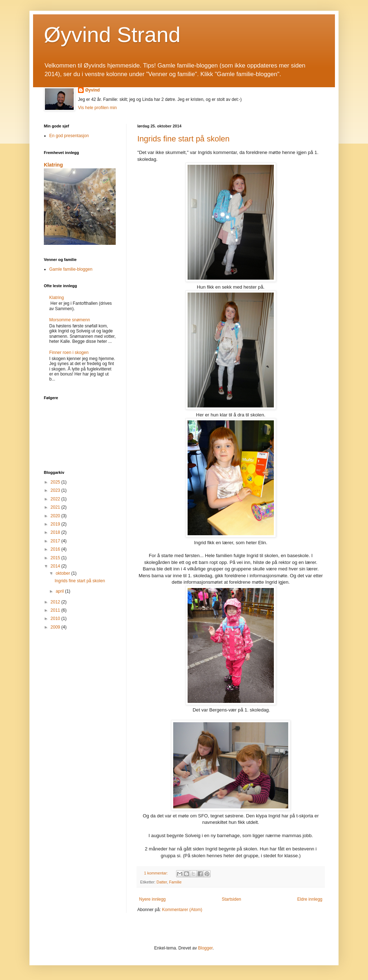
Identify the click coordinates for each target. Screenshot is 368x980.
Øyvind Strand (112, 35)
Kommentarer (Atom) (182, 910)
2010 (56, 619)
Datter (162, 882)
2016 (56, 549)
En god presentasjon (69, 136)
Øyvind (93, 90)
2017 (56, 541)
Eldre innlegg (310, 899)
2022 (56, 499)
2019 (56, 524)
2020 (56, 516)
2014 (56, 566)
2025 (56, 482)
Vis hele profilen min (97, 108)
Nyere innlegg (152, 899)
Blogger (205, 948)
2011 (56, 610)
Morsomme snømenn (70, 320)
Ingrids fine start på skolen (183, 139)
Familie (175, 882)
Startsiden (231, 899)
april (60, 591)
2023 (56, 490)
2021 (56, 507)
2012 (56, 602)
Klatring (53, 165)
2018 (56, 532)
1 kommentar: (157, 873)
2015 (56, 558)
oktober (63, 573)
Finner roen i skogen (69, 353)
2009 (56, 627)
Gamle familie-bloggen (71, 269)
